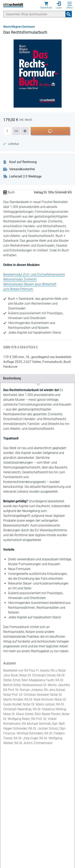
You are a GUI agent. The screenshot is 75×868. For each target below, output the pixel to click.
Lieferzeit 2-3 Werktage (25, 177)
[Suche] (34, 14)
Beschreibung (37, 378)
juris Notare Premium (18, 289)
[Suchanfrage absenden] (69, 14)
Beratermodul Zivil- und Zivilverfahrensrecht (34, 275)
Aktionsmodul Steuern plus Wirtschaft (30, 284)
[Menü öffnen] (70, 4)
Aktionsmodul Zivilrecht (20, 279)
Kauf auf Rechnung (23, 162)
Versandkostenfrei (22, 169)
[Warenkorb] (46, 5)
